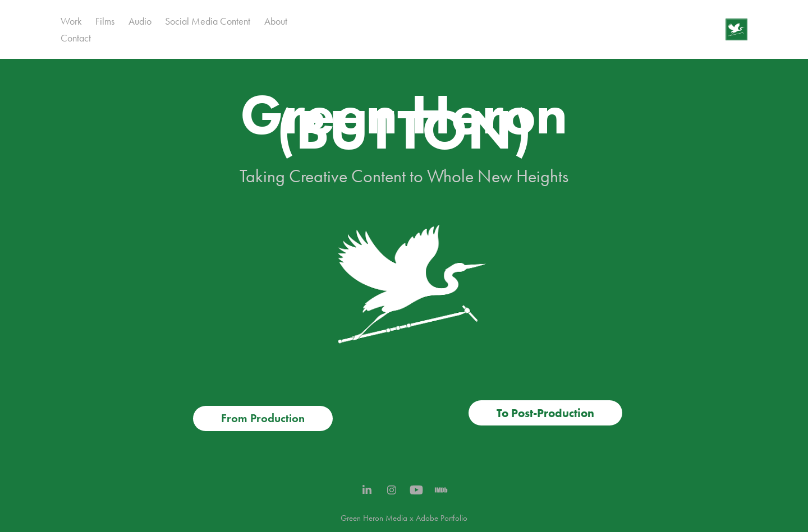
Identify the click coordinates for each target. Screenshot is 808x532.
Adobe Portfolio (442, 518)
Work (71, 21)
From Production (263, 418)
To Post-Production (545, 413)
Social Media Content (208, 21)
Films (105, 21)
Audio (140, 21)
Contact (76, 38)
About (276, 21)
